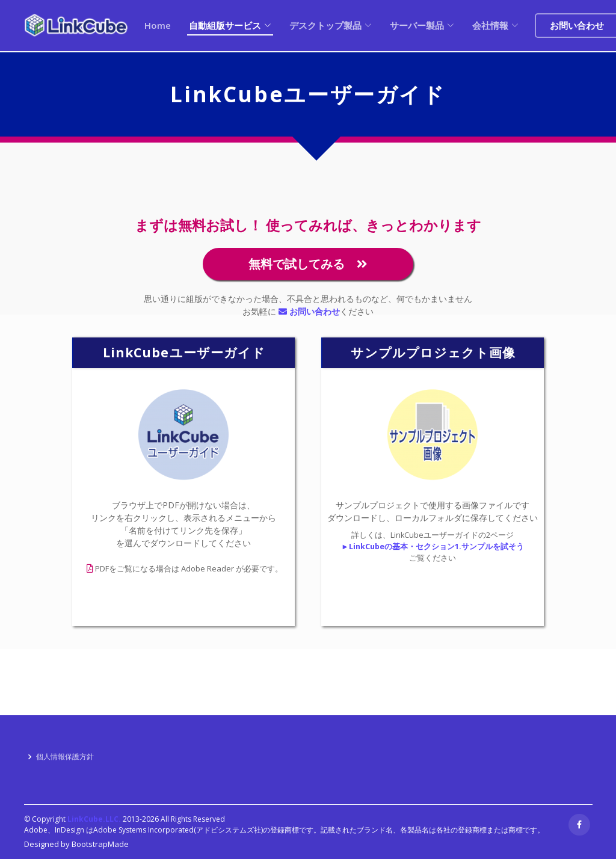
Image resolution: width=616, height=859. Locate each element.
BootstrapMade (100, 844)
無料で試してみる (308, 264)
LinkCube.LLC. (94, 819)
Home (158, 25)
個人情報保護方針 (65, 757)
